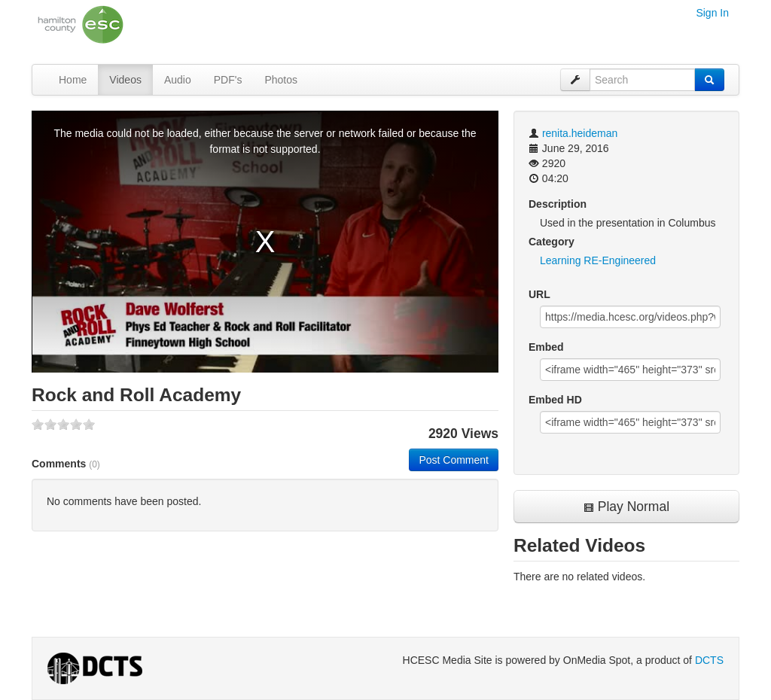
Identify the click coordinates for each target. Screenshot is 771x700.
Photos (281, 80)
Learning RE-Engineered (598, 260)
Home (73, 80)
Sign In (712, 13)
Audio (178, 80)
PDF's (228, 80)
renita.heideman (580, 133)
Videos (125, 80)
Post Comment (454, 460)
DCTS (709, 660)
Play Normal (626, 507)
